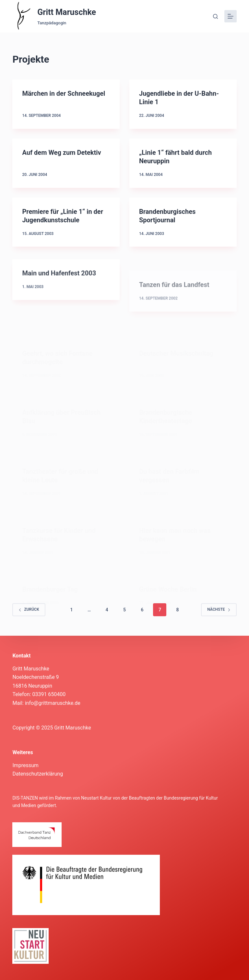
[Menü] (231, 16)
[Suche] (215, 16)
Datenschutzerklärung (38, 774)
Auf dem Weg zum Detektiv (61, 153)
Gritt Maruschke (67, 12)
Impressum (25, 765)
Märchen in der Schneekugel (64, 93)
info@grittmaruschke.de (53, 703)
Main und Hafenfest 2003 (59, 279)
